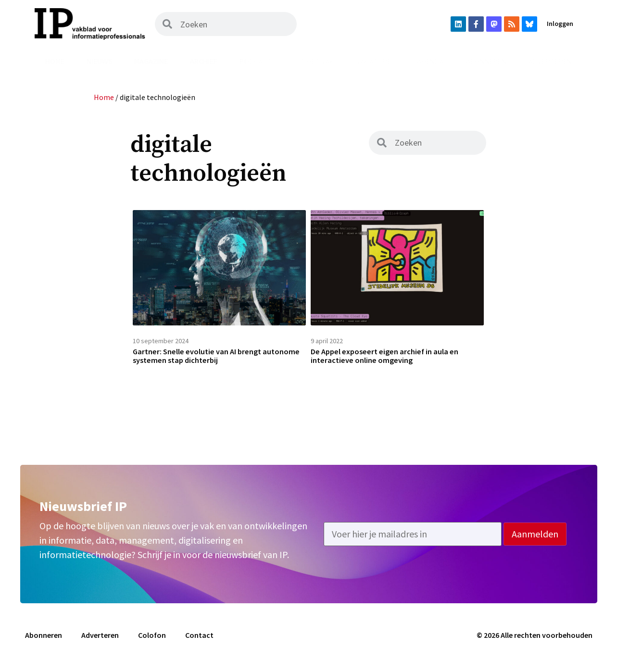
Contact (199, 642)
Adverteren (550, 61)
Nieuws (100, 61)
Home (55, 61)
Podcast (256, 61)
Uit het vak (314, 61)
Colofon (152, 642)
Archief (204, 61)
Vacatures (376, 61)
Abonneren (486, 61)
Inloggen (560, 24)
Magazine (151, 61)
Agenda (430, 61)
